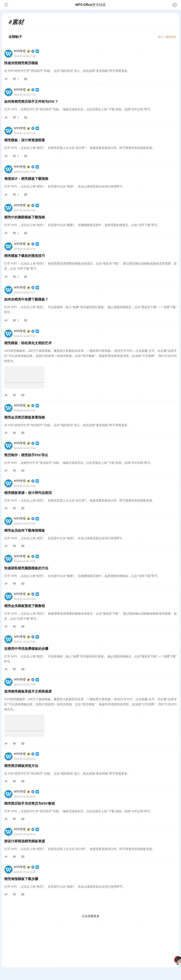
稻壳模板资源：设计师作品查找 (28, 493)
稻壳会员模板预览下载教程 (25, 606)
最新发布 (171, 37)
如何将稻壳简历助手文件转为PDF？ (31, 102)
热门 (160, 37)
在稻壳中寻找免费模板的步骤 (26, 649)
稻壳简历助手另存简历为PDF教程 (30, 803)
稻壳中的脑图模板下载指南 (25, 217)
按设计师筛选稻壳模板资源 (25, 841)
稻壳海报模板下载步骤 (21, 879)
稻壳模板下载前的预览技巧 (25, 256)
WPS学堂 (26, 51)
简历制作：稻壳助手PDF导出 (26, 455)
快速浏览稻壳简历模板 (21, 63)
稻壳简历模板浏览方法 (21, 766)
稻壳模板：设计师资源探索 (25, 140)
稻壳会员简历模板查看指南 (25, 417)
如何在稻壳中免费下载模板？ (26, 299)
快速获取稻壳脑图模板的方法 (26, 568)
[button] (175, 5)
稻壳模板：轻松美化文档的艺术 (28, 343)
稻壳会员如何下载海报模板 (25, 530)
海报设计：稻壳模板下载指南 (26, 179)
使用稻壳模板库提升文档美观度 (28, 691)
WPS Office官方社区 (90, 5)
